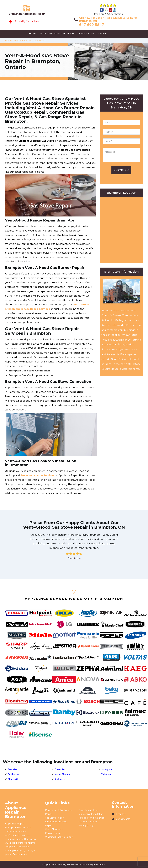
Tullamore (106, 774)
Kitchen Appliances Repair (56, 823)
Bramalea (12, 770)
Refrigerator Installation (91, 818)
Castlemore (14, 774)
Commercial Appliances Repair (59, 812)
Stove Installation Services (37, 475)
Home (33, 33)
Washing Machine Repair (59, 837)
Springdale (107, 770)
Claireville (60, 770)
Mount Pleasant (63, 774)
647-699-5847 (92, 25)
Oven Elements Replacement (54, 831)
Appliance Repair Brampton (93, 864)
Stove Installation (88, 822)
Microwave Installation (91, 814)
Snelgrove (60, 779)
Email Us (121, 814)
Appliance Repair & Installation (58, 33)
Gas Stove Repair (54, 818)
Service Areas (87, 33)
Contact (103, 33)
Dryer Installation (88, 810)
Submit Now (121, 170)
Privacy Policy (86, 825)
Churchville (13, 779)
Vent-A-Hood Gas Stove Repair (30, 41)
